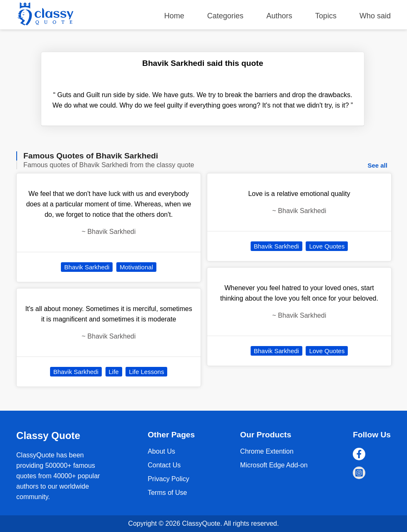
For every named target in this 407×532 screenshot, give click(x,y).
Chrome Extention (267, 451)
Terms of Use (167, 493)
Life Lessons (146, 372)
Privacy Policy (168, 479)
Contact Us (164, 465)
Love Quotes (327, 246)
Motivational (136, 267)
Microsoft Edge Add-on (274, 465)
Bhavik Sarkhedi (87, 267)
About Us (161, 451)
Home (174, 16)
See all (377, 165)
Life (114, 372)
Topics (326, 16)
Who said (375, 16)
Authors (279, 16)
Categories (225, 16)
